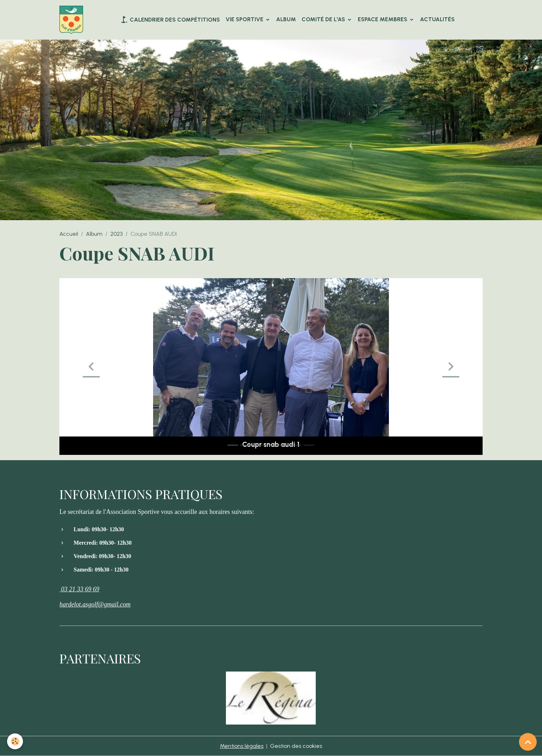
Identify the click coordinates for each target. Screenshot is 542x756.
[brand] (73, 20)
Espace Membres (383, 19)
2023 (116, 234)
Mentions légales (242, 746)
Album (286, 19)
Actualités (437, 19)
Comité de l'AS (324, 19)
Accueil (69, 234)
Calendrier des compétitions (170, 19)
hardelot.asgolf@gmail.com (95, 604)
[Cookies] (15, 741)
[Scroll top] (528, 742)
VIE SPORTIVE (245, 19)
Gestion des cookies (296, 746)
